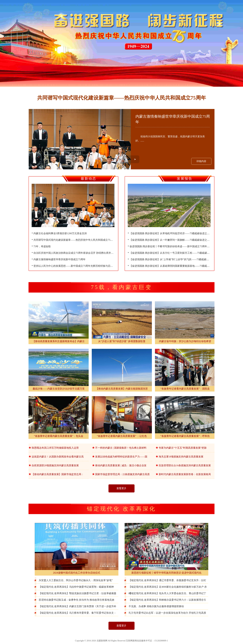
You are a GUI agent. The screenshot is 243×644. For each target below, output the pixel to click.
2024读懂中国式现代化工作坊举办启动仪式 (77, 573)
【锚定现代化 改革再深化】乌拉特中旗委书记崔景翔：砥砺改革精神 (76, 587)
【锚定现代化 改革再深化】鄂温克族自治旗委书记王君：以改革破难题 (77, 593)
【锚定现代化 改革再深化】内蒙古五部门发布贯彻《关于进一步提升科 (77, 606)
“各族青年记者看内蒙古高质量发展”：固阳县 (185, 389)
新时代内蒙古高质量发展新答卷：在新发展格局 (185, 474)
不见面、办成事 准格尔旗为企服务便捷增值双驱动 (156, 606)
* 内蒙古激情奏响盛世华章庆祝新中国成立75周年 (59, 259)
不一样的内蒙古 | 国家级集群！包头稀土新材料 (121, 448)
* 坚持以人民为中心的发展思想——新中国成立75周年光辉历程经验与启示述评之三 (77, 266)
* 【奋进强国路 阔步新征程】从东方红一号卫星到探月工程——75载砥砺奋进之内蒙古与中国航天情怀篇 (185, 253)
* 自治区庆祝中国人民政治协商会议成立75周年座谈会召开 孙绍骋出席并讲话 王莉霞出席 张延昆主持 (87, 253)
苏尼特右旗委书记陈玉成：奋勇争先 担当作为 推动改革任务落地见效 (77, 600)
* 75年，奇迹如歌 (41, 246)
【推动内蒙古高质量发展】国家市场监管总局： (58, 474)
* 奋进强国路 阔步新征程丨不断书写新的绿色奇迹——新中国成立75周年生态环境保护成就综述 (180, 246)
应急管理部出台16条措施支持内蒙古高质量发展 (185, 465)
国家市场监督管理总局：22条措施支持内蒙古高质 (122, 474)
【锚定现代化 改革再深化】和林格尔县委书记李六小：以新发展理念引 (167, 600)
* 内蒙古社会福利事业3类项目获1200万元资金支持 (59, 233)
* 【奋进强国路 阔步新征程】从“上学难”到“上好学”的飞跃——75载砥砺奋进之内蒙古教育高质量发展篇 (184, 259)
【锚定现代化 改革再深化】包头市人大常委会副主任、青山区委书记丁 (167, 593)
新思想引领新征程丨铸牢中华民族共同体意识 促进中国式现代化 (166, 573)
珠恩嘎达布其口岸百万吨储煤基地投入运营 (55, 448)
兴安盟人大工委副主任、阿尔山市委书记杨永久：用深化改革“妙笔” (76, 580)
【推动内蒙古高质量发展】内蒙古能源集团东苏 (122, 389)
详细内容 (201, 161)
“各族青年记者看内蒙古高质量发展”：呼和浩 (185, 436)
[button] (135, 159)
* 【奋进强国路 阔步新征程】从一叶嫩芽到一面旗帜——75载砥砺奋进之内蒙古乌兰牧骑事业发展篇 (182, 240)
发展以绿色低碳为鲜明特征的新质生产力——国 (121, 457)
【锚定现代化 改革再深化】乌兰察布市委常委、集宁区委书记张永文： (77, 613)
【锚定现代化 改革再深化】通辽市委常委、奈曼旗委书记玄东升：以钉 (167, 580)
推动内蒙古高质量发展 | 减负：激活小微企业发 (121, 465)
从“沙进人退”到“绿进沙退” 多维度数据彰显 (122, 341)
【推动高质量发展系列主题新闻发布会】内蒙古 (59, 341)
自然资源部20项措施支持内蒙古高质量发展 (55, 465)
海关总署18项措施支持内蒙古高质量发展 (181, 457)
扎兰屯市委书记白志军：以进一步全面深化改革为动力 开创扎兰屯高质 (167, 613)
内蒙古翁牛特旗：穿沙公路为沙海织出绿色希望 (185, 341)
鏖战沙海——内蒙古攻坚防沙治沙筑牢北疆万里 (59, 389)
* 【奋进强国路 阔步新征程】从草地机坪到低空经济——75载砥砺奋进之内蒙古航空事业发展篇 (180, 233)
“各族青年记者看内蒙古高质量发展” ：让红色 (122, 436)
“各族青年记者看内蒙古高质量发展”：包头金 (59, 436)
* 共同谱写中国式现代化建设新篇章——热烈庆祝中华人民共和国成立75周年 (73, 240)
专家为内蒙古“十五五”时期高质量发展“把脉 (183, 448)
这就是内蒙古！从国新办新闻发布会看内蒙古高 (58, 457)
